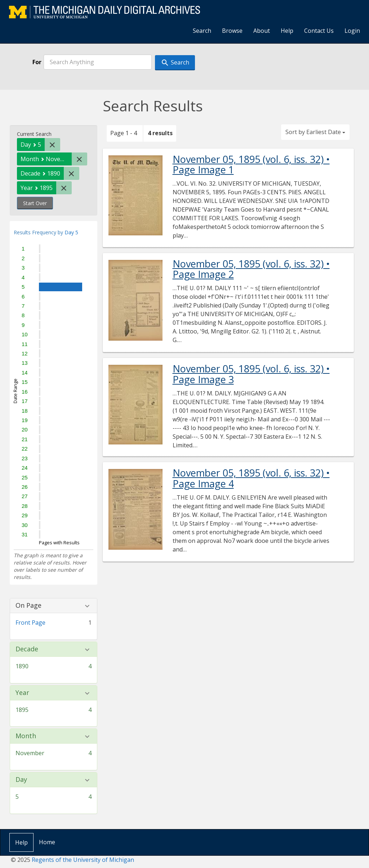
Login (352, 31)
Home (47, 842)
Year (22, 693)
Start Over (35, 203)
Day (21, 780)
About (262, 31)
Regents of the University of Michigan (83, 860)
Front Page (30, 623)
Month (26, 736)
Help (287, 31)
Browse (232, 31)
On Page (28, 606)
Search (202, 31)
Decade (27, 649)
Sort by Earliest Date (315, 132)
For (37, 62)
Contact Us (319, 31)
